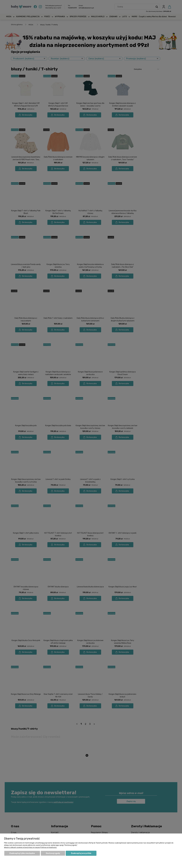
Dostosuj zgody (53, 853)
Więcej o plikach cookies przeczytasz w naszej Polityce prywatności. (30, 847)
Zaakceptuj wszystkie (81, 853)
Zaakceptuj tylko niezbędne (22, 853)
